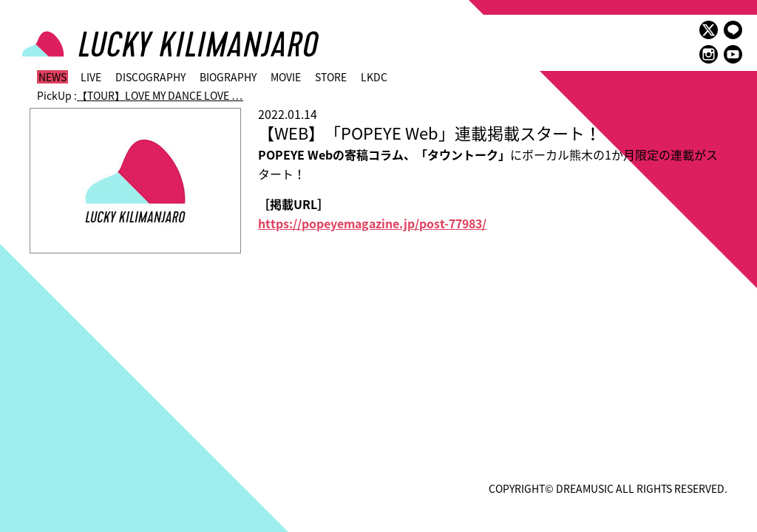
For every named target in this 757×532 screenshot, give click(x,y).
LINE (733, 30)
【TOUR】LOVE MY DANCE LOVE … (160, 95)
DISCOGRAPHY (150, 77)
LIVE (91, 77)
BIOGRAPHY (228, 77)
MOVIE (286, 77)
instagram (709, 54)
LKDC (374, 77)
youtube (733, 54)
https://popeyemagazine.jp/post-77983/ (372, 223)
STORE (331, 77)
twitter (709, 30)
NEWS (52, 77)
